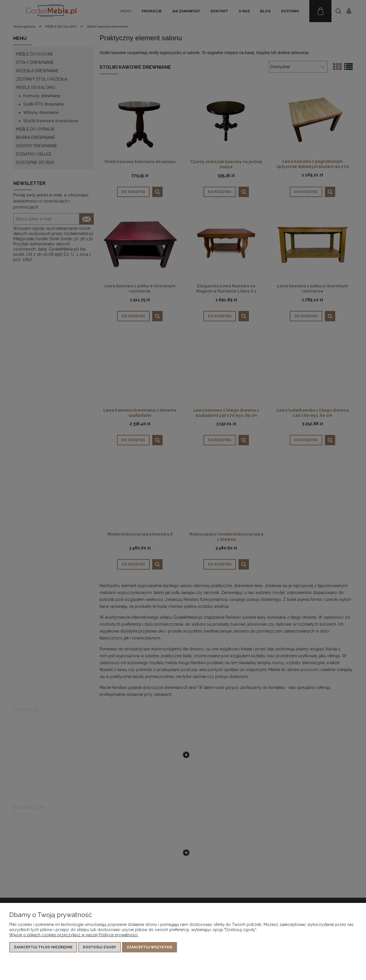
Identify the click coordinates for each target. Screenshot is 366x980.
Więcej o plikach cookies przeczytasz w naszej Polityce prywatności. (74, 935)
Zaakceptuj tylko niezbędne (43, 947)
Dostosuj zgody (100, 947)
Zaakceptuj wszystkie (149, 947)
